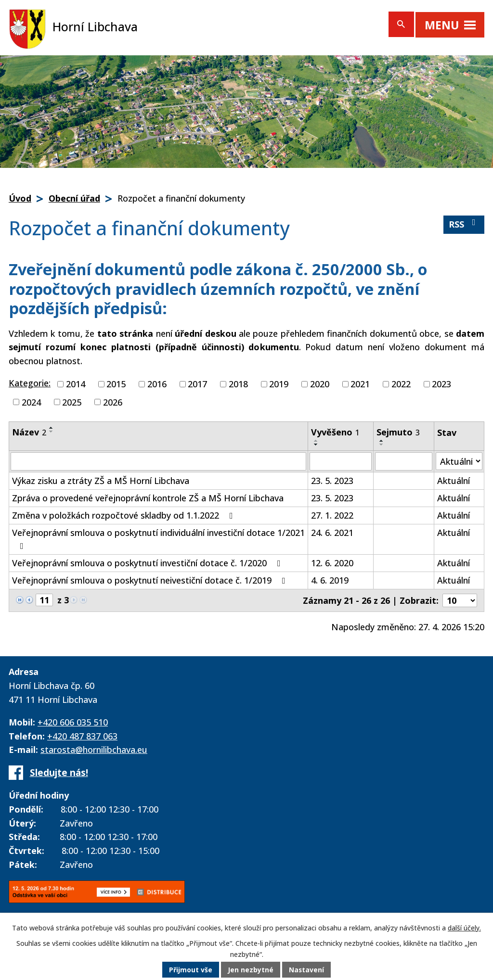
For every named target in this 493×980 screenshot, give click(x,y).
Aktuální (454, 481)
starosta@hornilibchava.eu (94, 750)
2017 (197, 384)
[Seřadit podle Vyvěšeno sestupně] (316, 445)
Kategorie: (30, 383)
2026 (113, 402)
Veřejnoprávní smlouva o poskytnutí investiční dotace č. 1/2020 (148, 563)
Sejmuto (398, 432)
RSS (464, 224)
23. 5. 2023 (332, 481)
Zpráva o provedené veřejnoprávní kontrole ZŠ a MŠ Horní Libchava (148, 498)
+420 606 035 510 (73, 722)
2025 (72, 402)
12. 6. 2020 (332, 563)
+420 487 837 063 (82, 736)
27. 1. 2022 (332, 515)
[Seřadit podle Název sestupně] (52, 432)
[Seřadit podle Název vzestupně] (52, 428)
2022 (401, 384)
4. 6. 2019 (330, 580)
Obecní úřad (74, 198)
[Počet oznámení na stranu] (460, 600)
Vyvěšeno (335, 432)
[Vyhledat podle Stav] (459, 461)
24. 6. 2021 (332, 533)
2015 (116, 384)
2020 (320, 384)
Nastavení (307, 970)
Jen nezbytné (251, 970)
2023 (441, 384)
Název (29, 432)
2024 (31, 402)
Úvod (20, 198)
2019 (279, 384)
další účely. (464, 928)
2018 (238, 384)
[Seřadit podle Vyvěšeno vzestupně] (316, 441)
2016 (157, 384)
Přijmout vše (191, 970)
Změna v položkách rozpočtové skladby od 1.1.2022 (124, 515)
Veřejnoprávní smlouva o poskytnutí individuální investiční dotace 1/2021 (158, 539)
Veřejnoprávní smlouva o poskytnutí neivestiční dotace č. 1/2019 (151, 580)
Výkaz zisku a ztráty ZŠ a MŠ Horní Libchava (101, 481)
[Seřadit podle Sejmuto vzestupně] (382, 441)
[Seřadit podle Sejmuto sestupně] (382, 445)
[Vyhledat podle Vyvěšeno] (341, 461)
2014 (76, 384)
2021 (360, 384)
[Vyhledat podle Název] (158, 461)
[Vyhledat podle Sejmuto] (403, 461)
